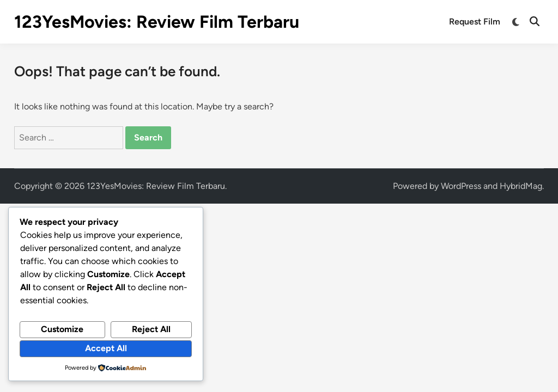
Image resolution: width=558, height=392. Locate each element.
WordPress (461, 186)
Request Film (475, 22)
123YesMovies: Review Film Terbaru (157, 22)
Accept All (106, 348)
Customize (62, 329)
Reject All (151, 329)
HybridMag (521, 186)
